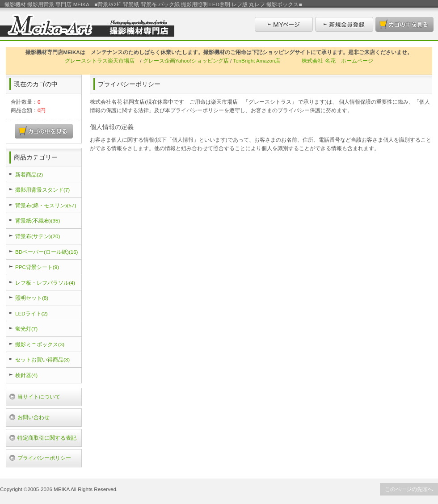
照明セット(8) (32, 298)
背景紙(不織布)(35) (38, 220)
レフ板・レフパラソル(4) (45, 283)
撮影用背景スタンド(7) (42, 190)
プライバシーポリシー (44, 458)
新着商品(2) (29, 174)
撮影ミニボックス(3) (40, 344)
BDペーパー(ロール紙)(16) (46, 252)
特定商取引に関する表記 (47, 438)
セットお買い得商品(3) (42, 359)
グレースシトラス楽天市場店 (100, 61)
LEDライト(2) (32, 313)
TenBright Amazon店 (257, 61)
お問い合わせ (34, 417)
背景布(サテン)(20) (38, 236)
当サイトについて (39, 397)
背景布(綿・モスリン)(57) (46, 205)
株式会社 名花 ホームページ (337, 61)
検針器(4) (26, 375)
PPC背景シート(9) (37, 267)
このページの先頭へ (409, 489)
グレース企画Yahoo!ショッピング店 (186, 61)
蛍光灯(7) (26, 329)
